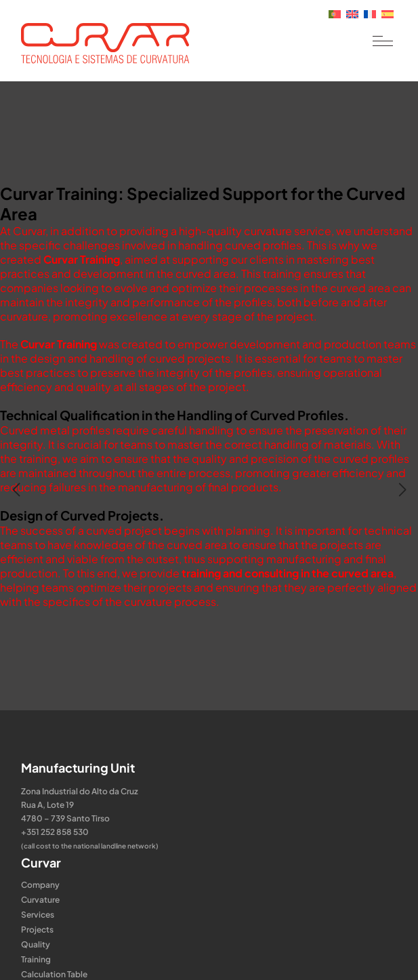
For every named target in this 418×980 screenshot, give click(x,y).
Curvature (40, 900)
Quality (36, 944)
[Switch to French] (370, 13)
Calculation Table (54, 974)
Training (36, 959)
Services (38, 915)
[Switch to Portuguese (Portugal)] (335, 13)
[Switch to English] (352, 13)
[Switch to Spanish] (388, 13)
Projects (37, 930)
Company (40, 885)
